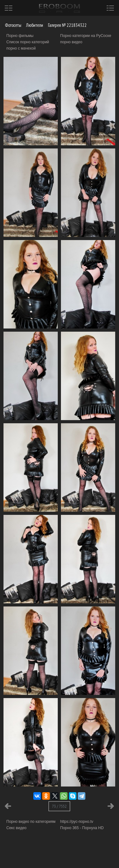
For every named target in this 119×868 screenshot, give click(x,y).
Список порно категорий (28, 42)
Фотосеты (11, 25)
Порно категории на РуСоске (86, 36)
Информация (53, 856)
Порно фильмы (20, 36)
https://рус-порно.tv (77, 822)
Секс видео (17, 828)
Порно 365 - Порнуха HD (82, 828)
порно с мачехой (21, 48)
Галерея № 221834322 (65, 25)
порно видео (71, 42)
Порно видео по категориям (31, 822)
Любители (32, 25)
